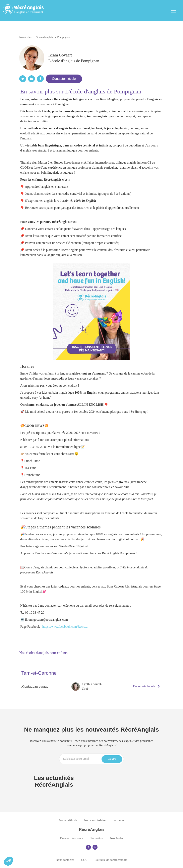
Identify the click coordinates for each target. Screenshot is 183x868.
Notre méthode (68, 820)
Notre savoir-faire (95, 820)
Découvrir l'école (146, 686)
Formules (118, 820)
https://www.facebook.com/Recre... (65, 627)
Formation (97, 838)
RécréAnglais (92, 829)
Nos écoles (117, 838)
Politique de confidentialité (111, 860)
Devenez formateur (72, 838)
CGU (84, 860)
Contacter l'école (64, 79)
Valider (112, 759)
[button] (8, 861)
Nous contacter (65, 860)
